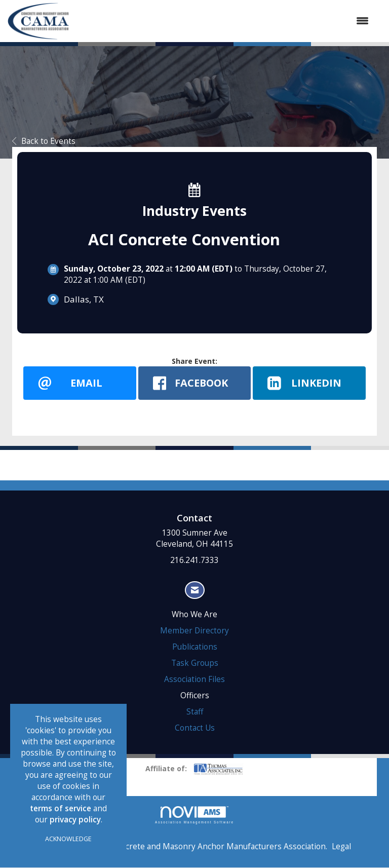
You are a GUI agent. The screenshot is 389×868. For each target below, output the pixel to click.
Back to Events (44, 141)
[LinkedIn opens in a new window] (309, 383)
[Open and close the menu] (224, 21)
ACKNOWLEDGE (68, 839)
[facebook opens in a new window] (195, 383)
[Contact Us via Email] (195, 591)
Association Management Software (194, 816)
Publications (195, 647)
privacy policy (75, 820)
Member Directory (194, 631)
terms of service (61, 808)
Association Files (194, 680)
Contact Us (195, 728)
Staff (195, 712)
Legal (341, 847)
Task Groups (195, 664)
